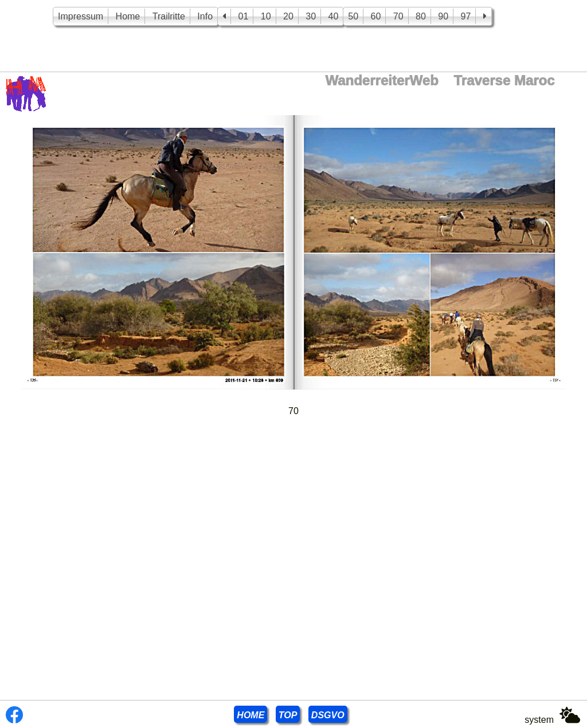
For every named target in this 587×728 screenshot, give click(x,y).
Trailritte (169, 16)
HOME (251, 715)
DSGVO (328, 715)
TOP (288, 715)
